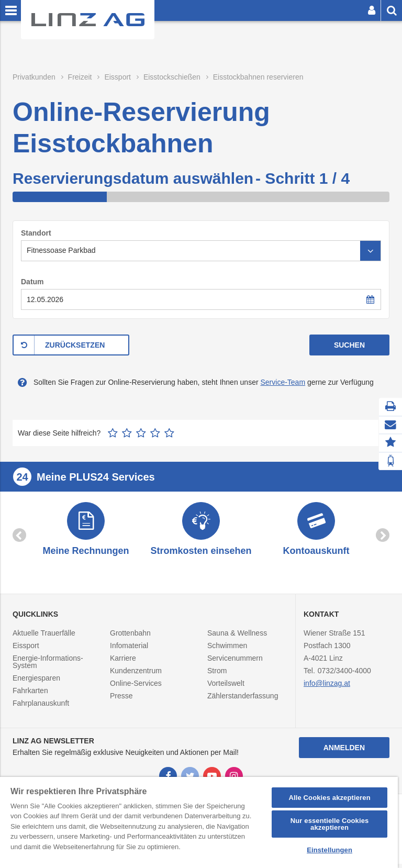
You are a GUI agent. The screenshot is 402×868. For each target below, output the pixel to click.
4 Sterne (155, 433)
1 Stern (113, 433)
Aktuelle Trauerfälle (44, 637)
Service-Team (283, 382)
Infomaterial (129, 650)
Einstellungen (330, 850)
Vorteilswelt (226, 687)
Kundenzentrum (136, 675)
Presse (121, 700)
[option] (86, 532)
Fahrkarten (30, 695)
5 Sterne (169, 433)
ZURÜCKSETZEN (75, 345)
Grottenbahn (130, 637)
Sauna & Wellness (237, 637)
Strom (217, 675)
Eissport (26, 650)
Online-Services (136, 687)
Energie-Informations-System (48, 666)
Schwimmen (227, 650)
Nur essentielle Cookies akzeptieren (330, 824)
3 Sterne (141, 433)
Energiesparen (36, 682)
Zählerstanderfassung (243, 700)
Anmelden (344, 752)
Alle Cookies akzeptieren (329, 798)
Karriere (123, 662)
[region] (199, 822)
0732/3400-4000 (344, 675)
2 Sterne (127, 433)
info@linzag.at (327, 687)
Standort (36, 233)
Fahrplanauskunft (41, 707)
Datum (32, 282)
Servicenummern (235, 662)
